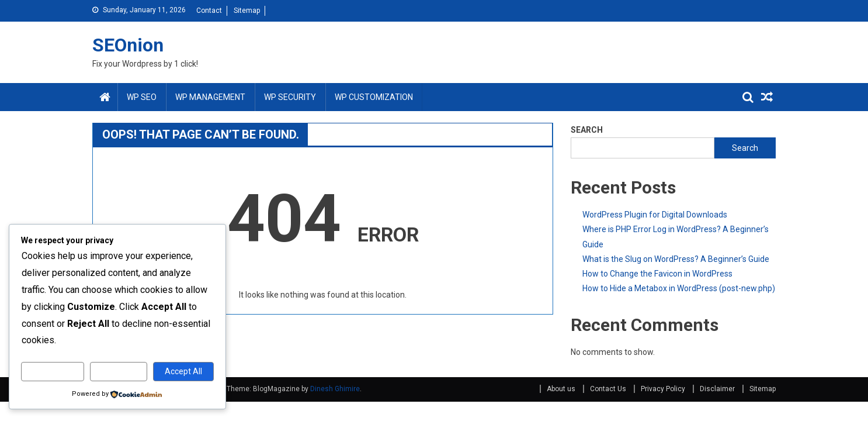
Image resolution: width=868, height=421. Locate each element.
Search (745, 148)
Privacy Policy (663, 389)
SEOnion (128, 45)
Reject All (119, 371)
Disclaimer (717, 389)
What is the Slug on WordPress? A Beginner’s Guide (676, 259)
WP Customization (374, 97)
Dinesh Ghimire (335, 389)
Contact (209, 11)
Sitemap (247, 11)
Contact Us (608, 389)
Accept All (183, 371)
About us (561, 389)
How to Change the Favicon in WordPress (657, 274)
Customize (53, 371)
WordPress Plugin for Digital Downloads (655, 215)
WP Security (290, 97)
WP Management (210, 97)
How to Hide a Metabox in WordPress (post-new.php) (679, 288)
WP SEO (142, 97)
